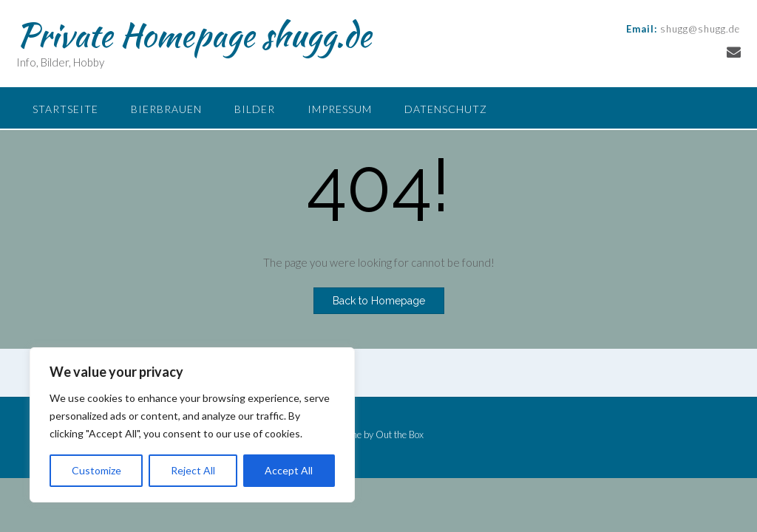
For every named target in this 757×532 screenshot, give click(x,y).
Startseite (65, 109)
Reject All (193, 470)
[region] (192, 425)
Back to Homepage (379, 301)
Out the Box (400, 434)
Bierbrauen (166, 109)
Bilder (255, 109)
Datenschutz (446, 109)
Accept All (289, 470)
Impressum (340, 109)
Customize (96, 470)
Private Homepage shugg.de (194, 35)
